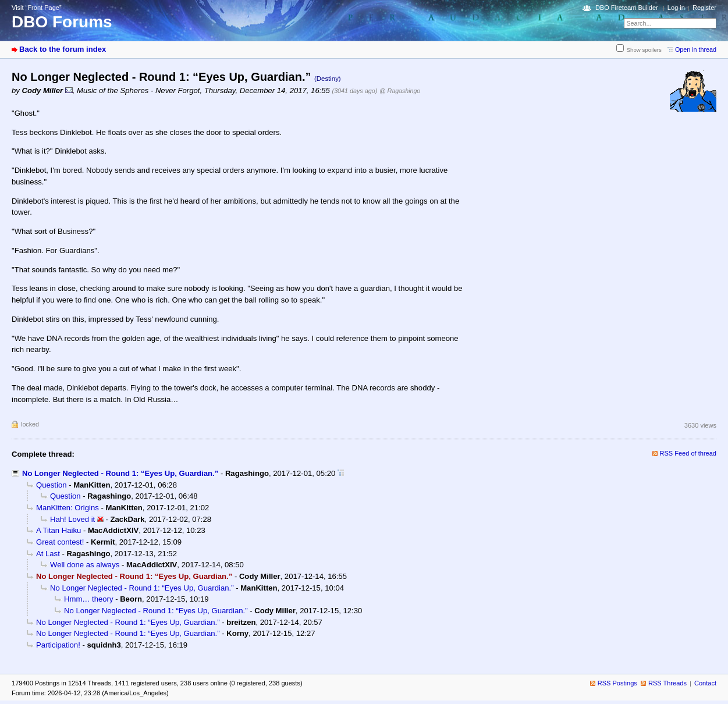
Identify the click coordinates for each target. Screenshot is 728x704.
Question (51, 485)
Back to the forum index (63, 49)
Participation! (58, 645)
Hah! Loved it (72, 519)
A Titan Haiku (58, 530)
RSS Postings (617, 683)
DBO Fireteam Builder (627, 8)
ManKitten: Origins (68, 508)
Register (704, 8)
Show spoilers (644, 50)
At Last (48, 554)
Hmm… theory (89, 599)
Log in (676, 8)
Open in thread (696, 49)
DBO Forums (62, 22)
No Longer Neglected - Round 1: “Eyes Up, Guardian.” (120, 473)
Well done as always (85, 565)
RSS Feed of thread (688, 453)
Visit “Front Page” (37, 8)
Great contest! (60, 542)
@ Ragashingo (400, 91)
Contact (705, 683)
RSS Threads (667, 683)
